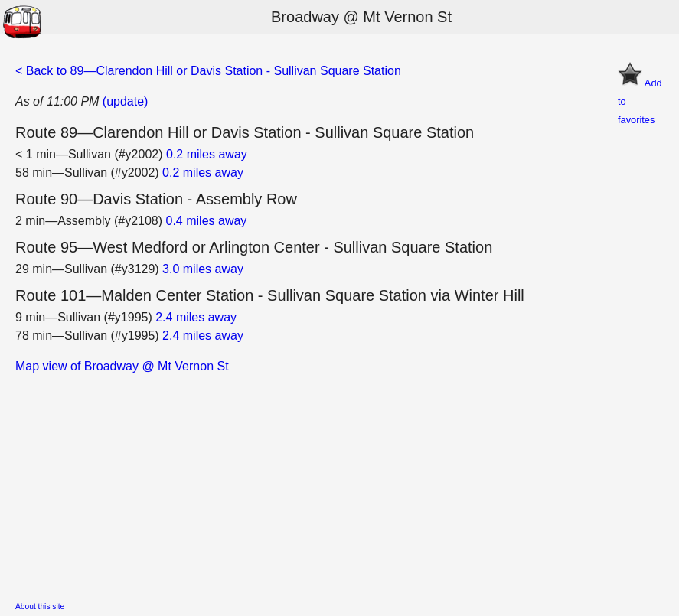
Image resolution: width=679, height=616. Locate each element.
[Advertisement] (339, 483)
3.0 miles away (203, 269)
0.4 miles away (207, 221)
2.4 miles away (196, 317)
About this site (40, 606)
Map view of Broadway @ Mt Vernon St (122, 366)
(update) (126, 101)
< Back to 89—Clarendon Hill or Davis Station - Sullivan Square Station (208, 71)
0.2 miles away (207, 154)
